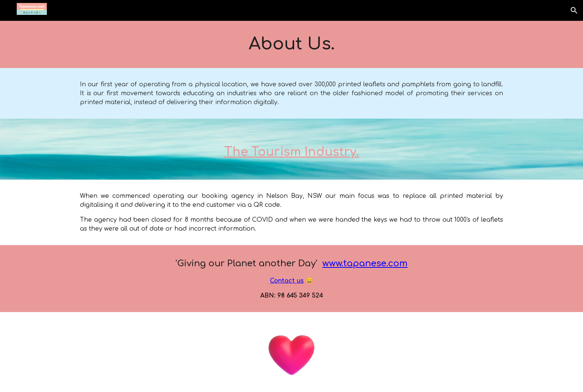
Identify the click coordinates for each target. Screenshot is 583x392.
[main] (291, 44)
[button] (574, 10)
